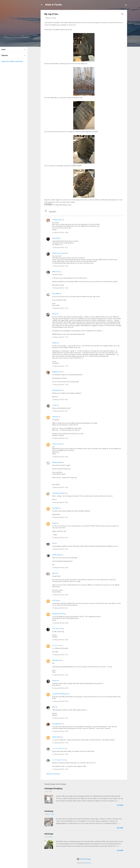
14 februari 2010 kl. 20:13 (60, 517)
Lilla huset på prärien (59, 493)
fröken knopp (56, 555)
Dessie (54, 681)
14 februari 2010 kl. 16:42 (60, 288)
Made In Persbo (54, 5)
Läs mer (120, 805)
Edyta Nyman (56, 660)
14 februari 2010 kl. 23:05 (60, 595)
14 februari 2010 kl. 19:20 (60, 502)
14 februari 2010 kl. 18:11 (60, 411)
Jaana (54, 523)
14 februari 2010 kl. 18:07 (60, 400)
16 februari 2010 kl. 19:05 (60, 731)
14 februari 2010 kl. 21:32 (60, 549)
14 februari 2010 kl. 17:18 (60, 337)
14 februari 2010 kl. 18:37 (60, 438)
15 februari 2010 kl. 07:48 (60, 623)
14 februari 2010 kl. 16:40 (60, 266)
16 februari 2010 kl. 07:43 (60, 701)
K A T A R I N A (57, 629)
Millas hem (56, 272)
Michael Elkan (88, 863)
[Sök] (126, 5)
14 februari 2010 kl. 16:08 (60, 233)
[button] (122, 14)
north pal (55, 600)
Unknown (55, 417)
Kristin (54, 314)
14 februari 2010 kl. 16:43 (60, 308)
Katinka (55, 343)
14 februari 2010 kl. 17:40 (60, 366)
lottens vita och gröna (59, 253)
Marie (54, 573)
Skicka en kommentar (53, 774)
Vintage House (57, 220)
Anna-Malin (56, 294)
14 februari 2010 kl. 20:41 (60, 538)
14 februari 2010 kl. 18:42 (60, 457)
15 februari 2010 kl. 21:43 (60, 675)
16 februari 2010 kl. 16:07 (60, 718)
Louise (54, 405)
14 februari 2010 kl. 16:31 (60, 248)
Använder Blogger (84, 859)
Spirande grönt (57, 390)
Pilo (53, 543)
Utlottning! (49, 811)
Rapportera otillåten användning (12, 61)
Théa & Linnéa (57, 444)
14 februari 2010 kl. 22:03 (60, 568)
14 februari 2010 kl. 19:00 (60, 487)
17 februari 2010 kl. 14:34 (60, 754)
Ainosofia (55, 238)
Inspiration (53, 212)
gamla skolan (56, 737)
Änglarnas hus (57, 372)
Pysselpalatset (57, 724)
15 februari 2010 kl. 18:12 (60, 655)
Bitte (54, 707)
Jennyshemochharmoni (60, 694)
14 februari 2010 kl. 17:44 (60, 385)
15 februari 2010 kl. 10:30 (60, 640)
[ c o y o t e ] (56, 645)
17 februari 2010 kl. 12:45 (60, 743)
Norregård (55, 508)
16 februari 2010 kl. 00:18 (60, 688)
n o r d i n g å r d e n (59, 748)
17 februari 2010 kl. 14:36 (60, 769)
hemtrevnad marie (58, 614)
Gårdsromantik (57, 462)
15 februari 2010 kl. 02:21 (60, 608)
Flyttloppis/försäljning (53, 789)
